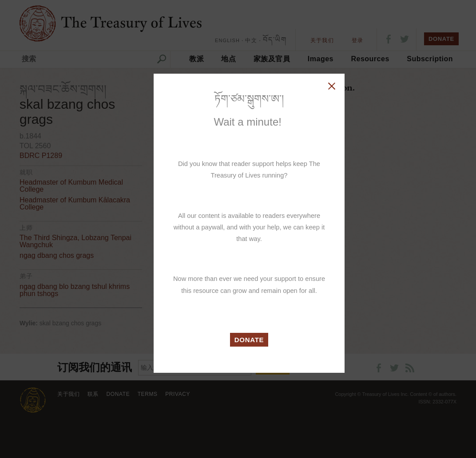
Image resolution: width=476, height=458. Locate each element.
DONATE (249, 340)
